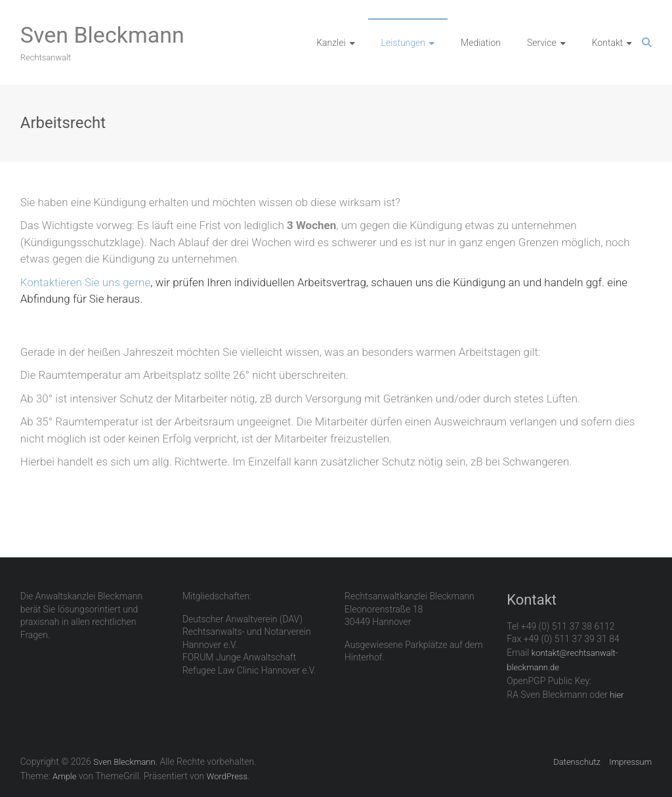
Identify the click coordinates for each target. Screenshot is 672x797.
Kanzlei (331, 43)
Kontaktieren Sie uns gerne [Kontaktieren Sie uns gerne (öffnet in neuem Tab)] (86, 282)
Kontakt (608, 43)
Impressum (630, 762)
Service (542, 43)
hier (617, 695)
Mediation (481, 43)
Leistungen (403, 43)
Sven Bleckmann (102, 35)
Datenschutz (577, 762)
